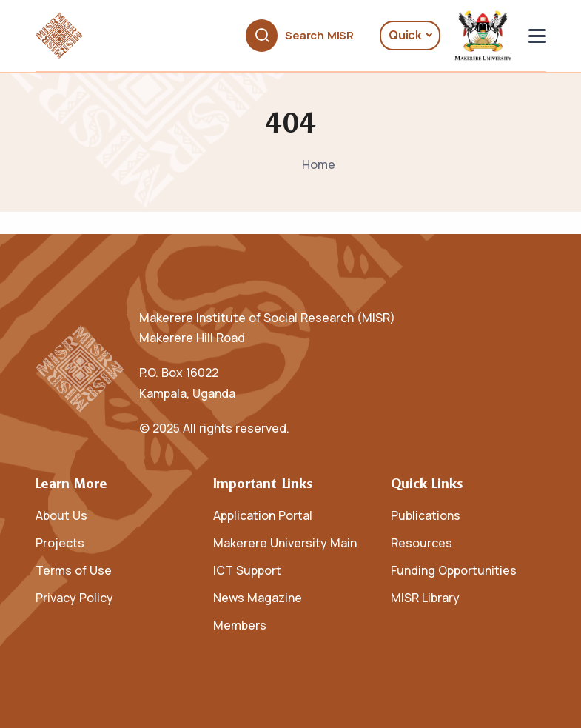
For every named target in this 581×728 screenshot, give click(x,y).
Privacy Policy (74, 598)
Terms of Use (74, 570)
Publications (426, 515)
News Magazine (258, 598)
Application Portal (263, 515)
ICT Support (247, 570)
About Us (61, 515)
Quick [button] (405, 35)
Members (240, 625)
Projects (60, 543)
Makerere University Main (285, 543)
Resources (422, 543)
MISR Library (425, 598)
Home (319, 164)
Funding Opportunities (454, 570)
